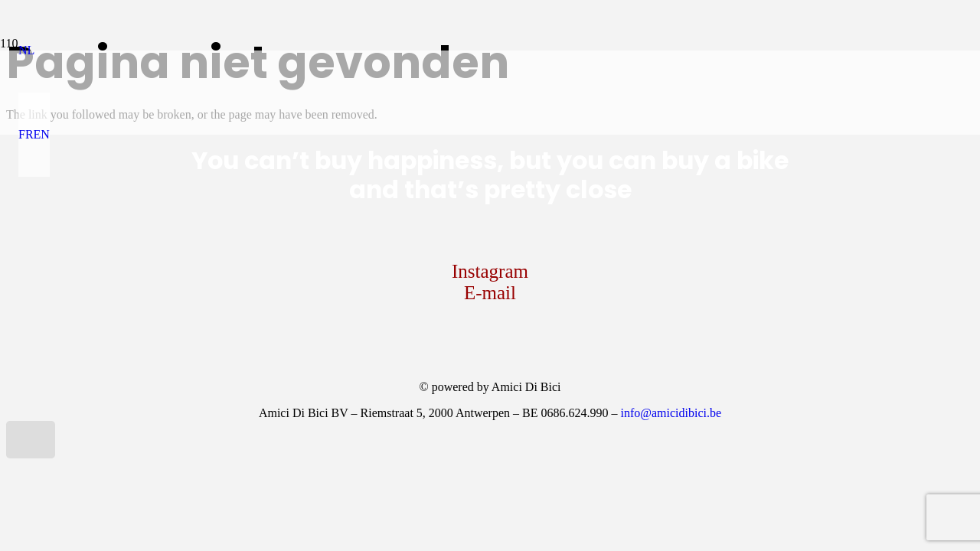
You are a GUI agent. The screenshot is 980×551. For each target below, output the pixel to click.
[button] (26, 50)
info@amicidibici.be (671, 413)
